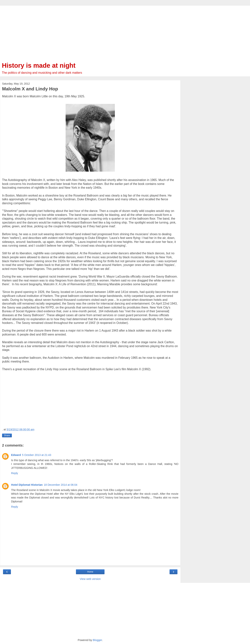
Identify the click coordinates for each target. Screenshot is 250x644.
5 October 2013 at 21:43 (37, 455)
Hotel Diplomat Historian (27, 485)
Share (7, 435)
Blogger (97, 640)
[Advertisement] (90, 32)
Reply (15, 473)
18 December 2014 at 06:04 (61, 485)
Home (90, 572)
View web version (90, 579)
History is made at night (39, 65)
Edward (16, 455)
